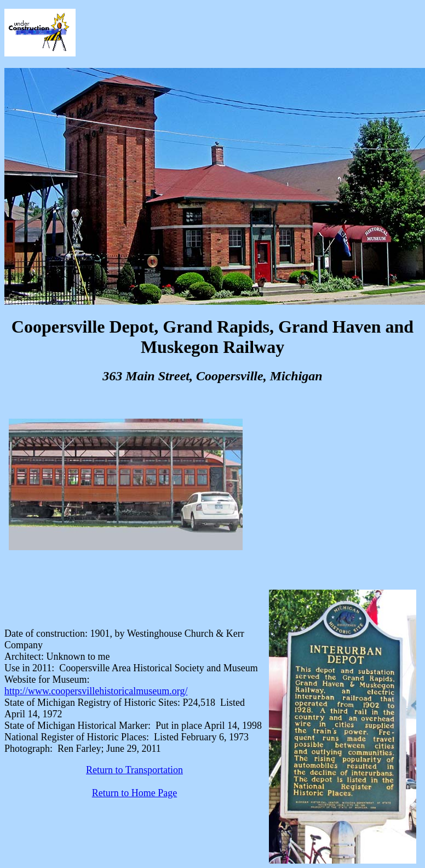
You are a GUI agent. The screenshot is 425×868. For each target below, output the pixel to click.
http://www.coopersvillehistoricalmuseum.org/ (96, 691)
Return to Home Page (134, 793)
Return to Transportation (134, 770)
